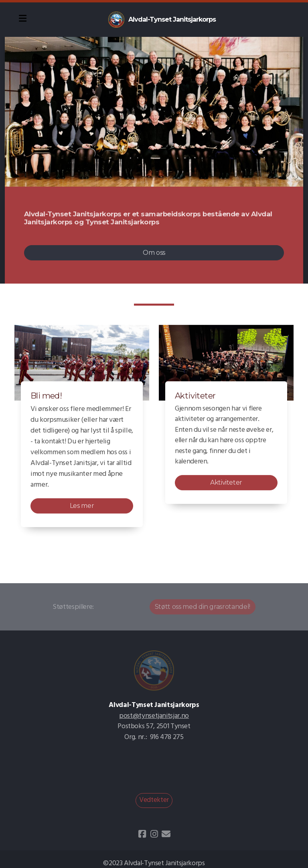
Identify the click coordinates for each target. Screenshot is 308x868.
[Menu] (22, 20)
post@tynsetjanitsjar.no (154, 716)
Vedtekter (154, 800)
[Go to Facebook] (142, 834)
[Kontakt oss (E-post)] (166, 834)
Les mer (82, 506)
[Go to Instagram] (154, 834)
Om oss (154, 253)
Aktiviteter (226, 483)
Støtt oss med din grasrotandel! (203, 607)
